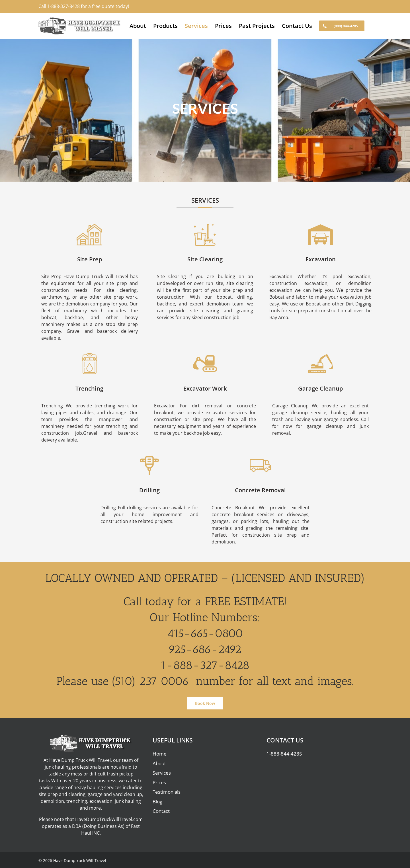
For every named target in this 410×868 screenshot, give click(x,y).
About (159, 763)
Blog (157, 802)
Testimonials (167, 792)
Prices (159, 782)
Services (162, 773)
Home (160, 754)
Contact (161, 811)
